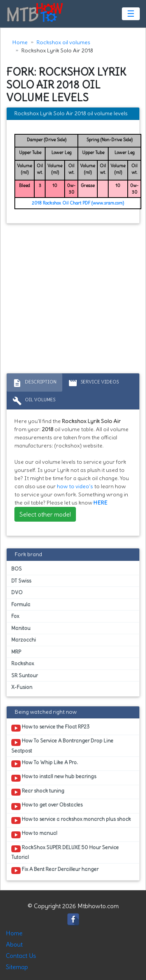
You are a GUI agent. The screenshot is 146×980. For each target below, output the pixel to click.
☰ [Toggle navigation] (131, 14)
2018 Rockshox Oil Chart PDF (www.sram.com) (78, 203)
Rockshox (23, 663)
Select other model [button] (45, 514)
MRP (16, 652)
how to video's (75, 486)
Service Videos (93, 383)
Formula (21, 604)
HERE (100, 503)
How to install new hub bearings (54, 778)
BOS (17, 569)
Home (20, 42)
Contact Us (21, 956)
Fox (15, 616)
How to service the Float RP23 (50, 728)
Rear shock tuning (38, 792)
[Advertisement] (73, 300)
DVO (17, 592)
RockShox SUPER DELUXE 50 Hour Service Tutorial (65, 852)
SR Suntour (25, 676)
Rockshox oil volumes (63, 42)
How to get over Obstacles (47, 806)
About (14, 944)
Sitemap (17, 967)
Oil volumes (34, 401)
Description (34, 383)
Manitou (21, 628)
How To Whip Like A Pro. (45, 764)
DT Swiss (21, 581)
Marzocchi (24, 640)
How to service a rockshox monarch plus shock (71, 820)
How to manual (34, 834)
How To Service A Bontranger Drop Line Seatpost (62, 746)
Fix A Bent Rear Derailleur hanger (55, 871)
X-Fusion (22, 687)
